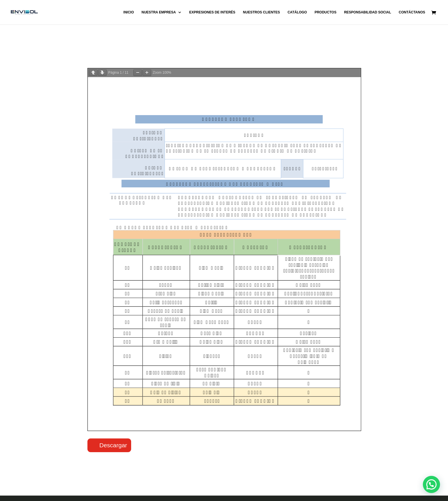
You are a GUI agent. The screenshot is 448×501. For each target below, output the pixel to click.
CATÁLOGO (297, 12)
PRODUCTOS (325, 12)
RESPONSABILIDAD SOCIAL (368, 12)
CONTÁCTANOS (412, 12)
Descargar (113, 445)
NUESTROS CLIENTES (261, 12)
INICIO (129, 12)
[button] (431, 484)
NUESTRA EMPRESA (159, 12)
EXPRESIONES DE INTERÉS (212, 12)
